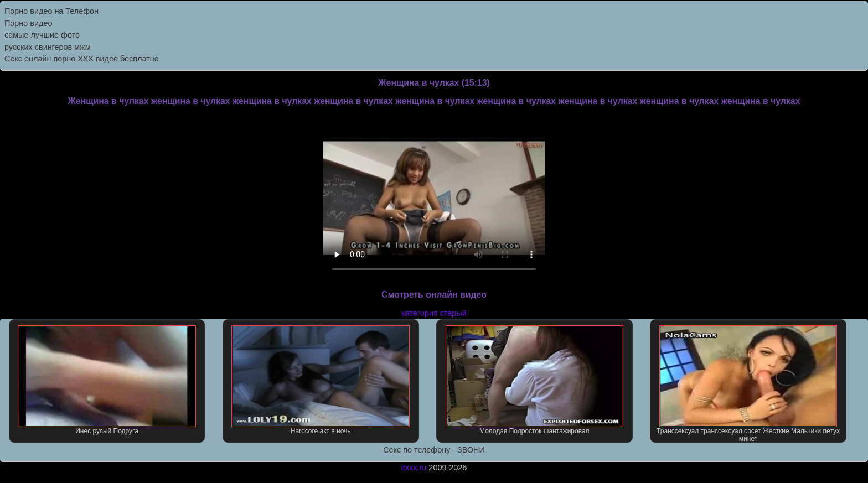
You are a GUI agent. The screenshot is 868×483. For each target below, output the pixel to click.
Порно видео (28, 23)
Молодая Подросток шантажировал (535, 380)
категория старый (434, 313)
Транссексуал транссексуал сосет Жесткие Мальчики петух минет (748, 384)
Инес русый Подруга (107, 380)
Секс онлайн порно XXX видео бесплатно (82, 59)
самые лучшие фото (42, 35)
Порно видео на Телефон (51, 11)
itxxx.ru (414, 468)
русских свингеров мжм (48, 47)
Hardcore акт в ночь (321, 380)
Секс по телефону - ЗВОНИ (434, 450)
